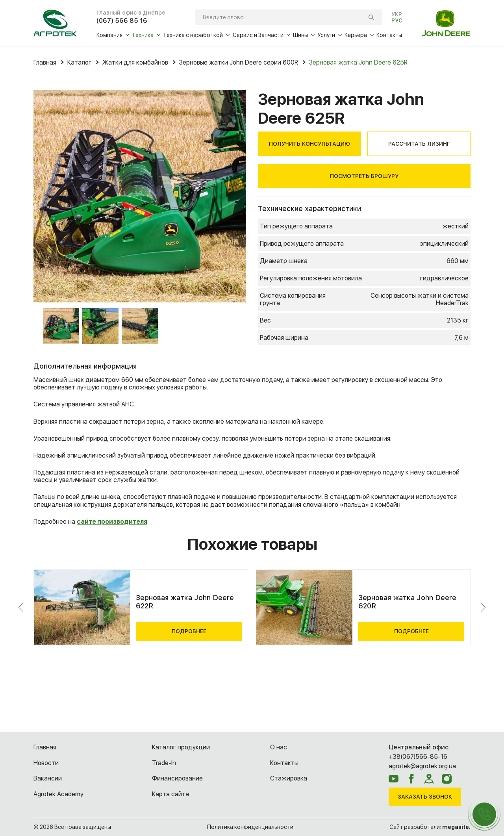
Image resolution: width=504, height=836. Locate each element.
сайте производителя (112, 522)
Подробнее (189, 631)
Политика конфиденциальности (250, 827)
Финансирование (177, 778)
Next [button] (481, 607)
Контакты (284, 763)
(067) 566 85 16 (122, 21)
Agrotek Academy (58, 794)
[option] (140, 196)
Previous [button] (23, 607)
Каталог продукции (181, 747)
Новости (46, 763)
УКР (397, 14)
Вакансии (48, 778)
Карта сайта (170, 794)
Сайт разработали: (430, 827)
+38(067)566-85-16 (418, 757)
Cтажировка (289, 778)
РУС (397, 20)
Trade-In (164, 763)
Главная (45, 747)
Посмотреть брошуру (364, 176)
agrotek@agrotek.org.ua (422, 766)
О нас (279, 747)
